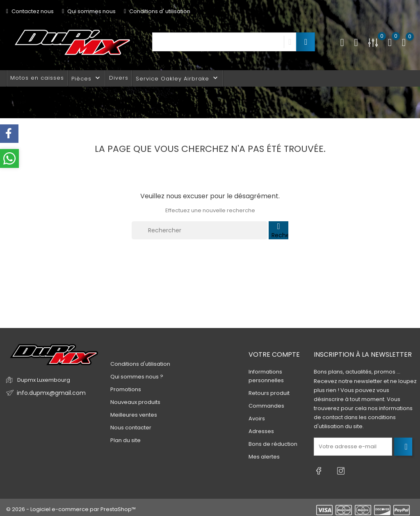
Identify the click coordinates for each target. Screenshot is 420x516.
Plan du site (126, 440)
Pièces (87, 78)
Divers (119, 78)
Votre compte (274, 354)
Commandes (266, 406)
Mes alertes (264, 457)
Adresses (261, 431)
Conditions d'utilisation (140, 364)
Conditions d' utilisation (157, 11)
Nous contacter (131, 428)
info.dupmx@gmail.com (49, 393)
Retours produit (269, 393)
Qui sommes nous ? (137, 377)
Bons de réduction (273, 444)
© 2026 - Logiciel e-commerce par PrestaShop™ (71, 506)
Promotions (126, 389)
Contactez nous (30, 11)
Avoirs (257, 419)
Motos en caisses (37, 78)
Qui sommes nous (89, 11)
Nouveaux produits (135, 402)
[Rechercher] (200, 230)
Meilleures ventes (134, 415)
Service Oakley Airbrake (178, 78)
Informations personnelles (266, 376)
